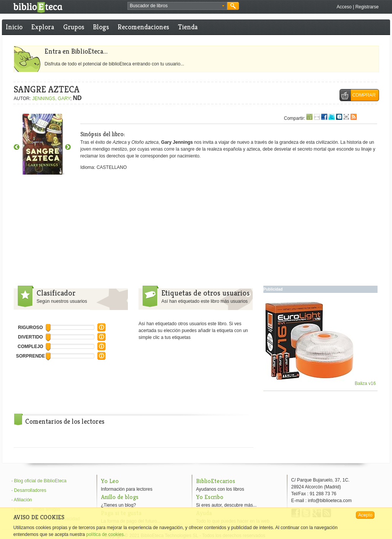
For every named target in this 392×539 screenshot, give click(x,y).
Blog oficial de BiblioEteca (40, 481)
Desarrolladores (30, 490)
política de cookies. (105, 534)
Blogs (101, 27)
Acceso (344, 7)
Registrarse (367, 7)
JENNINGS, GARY (51, 99)
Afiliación (23, 500)
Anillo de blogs (120, 497)
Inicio (14, 27)
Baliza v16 (321, 383)
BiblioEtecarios (216, 481)
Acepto (365, 515)
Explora (43, 27)
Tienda (188, 27)
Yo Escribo (210, 497)
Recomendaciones (143, 27)
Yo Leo (110, 481)
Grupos (74, 27)
